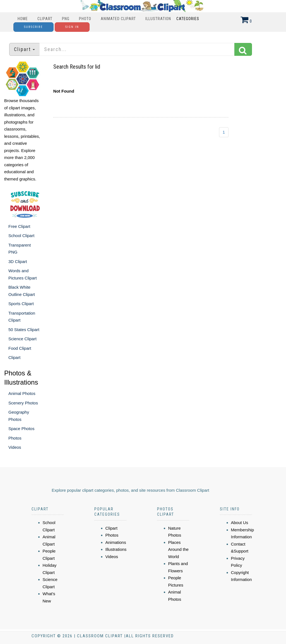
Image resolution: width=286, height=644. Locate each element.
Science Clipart (22, 339)
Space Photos (21, 429)
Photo (85, 19)
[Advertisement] (144, 184)
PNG (66, 19)
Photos (15, 438)
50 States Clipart (24, 330)
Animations (116, 542)
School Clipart (21, 236)
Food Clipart (20, 348)
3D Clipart (18, 261)
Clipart (45, 19)
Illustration (158, 19)
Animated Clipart (118, 19)
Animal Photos (22, 393)
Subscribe (33, 27)
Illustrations (116, 549)
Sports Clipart (21, 304)
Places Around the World (178, 549)
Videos (15, 447)
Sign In (72, 27)
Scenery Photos (23, 403)
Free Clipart (19, 226)
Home (23, 19)
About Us (240, 523)
